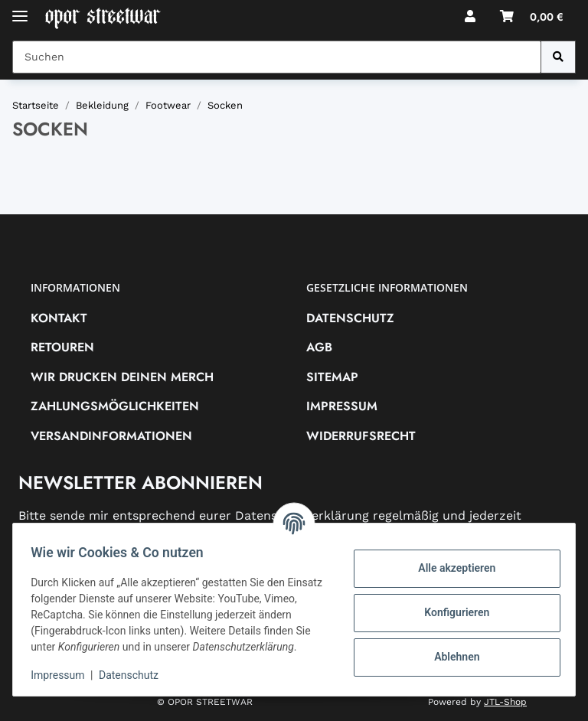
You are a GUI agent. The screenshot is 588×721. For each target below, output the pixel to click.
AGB (319, 347)
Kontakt (59, 318)
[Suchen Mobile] (277, 57)
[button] (470, 17)
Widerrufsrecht (361, 436)
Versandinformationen (111, 436)
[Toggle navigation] (20, 10)
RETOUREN (62, 347)
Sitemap (332, 377)
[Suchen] (558, 57)
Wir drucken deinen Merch (122, 377)
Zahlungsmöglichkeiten (115, 406)
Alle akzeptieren (450, 560)
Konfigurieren (450, 605)
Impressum (342, 406)
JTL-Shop (505, 702)
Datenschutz (350, 318)
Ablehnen (450, 649)
